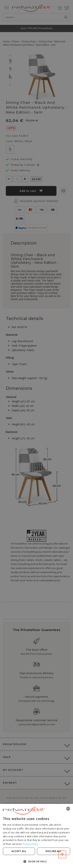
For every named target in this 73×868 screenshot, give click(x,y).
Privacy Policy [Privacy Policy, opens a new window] (31, 844)
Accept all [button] (19, 851)
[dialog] (36, 836)
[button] (36, 861)
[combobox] (68, 809)
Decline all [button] (53, 851)
